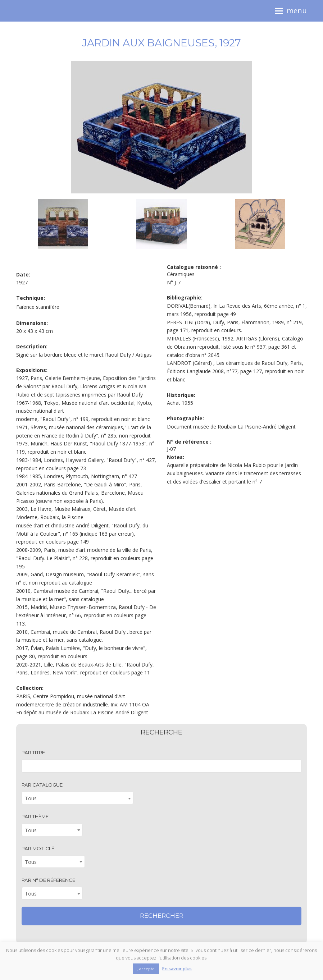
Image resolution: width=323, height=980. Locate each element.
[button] (291, 11)
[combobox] (78, 798)
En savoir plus (177, 969)
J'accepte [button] (146, 969)
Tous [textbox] (31, 798)
